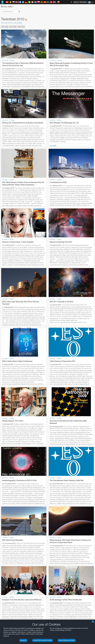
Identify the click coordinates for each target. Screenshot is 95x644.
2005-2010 (21, 27)
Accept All (23, 640)
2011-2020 (13, 27)
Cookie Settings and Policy (67, 640)
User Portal (83, 2)
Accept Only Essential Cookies (42, 640)
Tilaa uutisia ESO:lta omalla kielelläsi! (12, 23)
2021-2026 (5, 27)
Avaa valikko (7, 7)
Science (76, 2)
